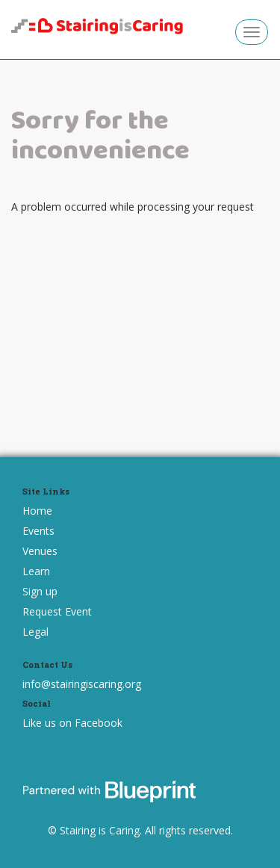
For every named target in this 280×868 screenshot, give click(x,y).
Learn (36, 571)
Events (38, 531)
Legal (35, 632)
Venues (40, 551)
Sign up (40, 591)
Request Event (57, 611)
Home (37, 511)
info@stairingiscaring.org (82, 684)
